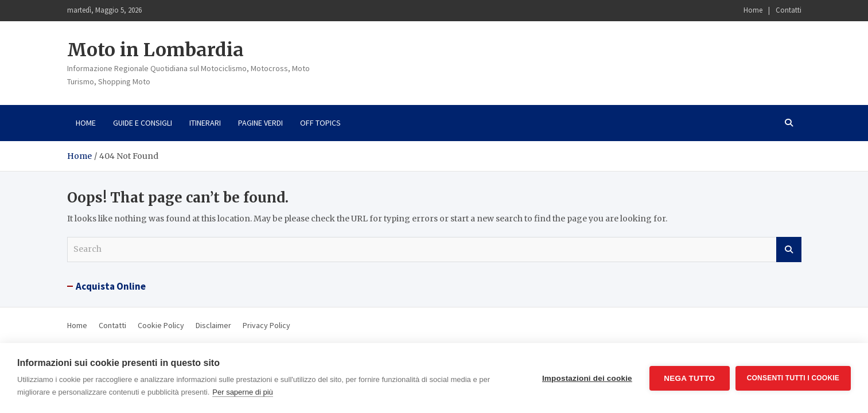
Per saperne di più (243, 392)
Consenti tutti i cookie (793, 378)
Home (753, 10)
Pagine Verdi (260, 123)
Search (789, 250)
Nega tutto (689, 378)
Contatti (789, 10)
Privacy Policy (266, 325)
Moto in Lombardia (155, 50)
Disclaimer (213, 325)
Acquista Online (111, 286)
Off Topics (320, 123)
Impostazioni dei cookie (587, 378)
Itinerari (205, 123)
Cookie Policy (161, 325)
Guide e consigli (143, 123)
